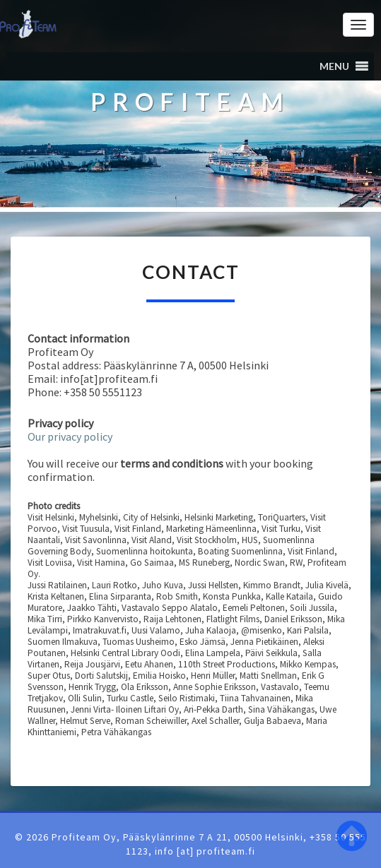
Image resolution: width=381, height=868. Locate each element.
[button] (334, 66)
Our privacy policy (70, 437)
